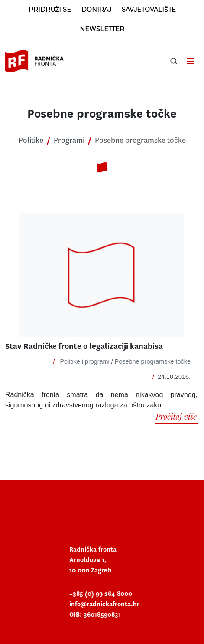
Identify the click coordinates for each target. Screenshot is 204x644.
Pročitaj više (176, 417)
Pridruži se (50, 10)
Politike (31, 140)
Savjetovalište (149, 10)
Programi (69, 140)
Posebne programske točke (153, 361)
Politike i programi (84, 361)
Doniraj (96, 10)
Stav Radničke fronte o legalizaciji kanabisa (84, 347)
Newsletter (102, 29)
